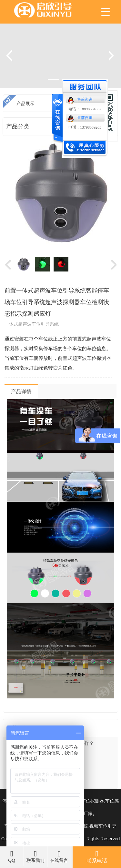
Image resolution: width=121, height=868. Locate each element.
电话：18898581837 (85, 109)
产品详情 (21, 392)
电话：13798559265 (85, 127)
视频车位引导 (103, 826)
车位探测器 (93, 801)
